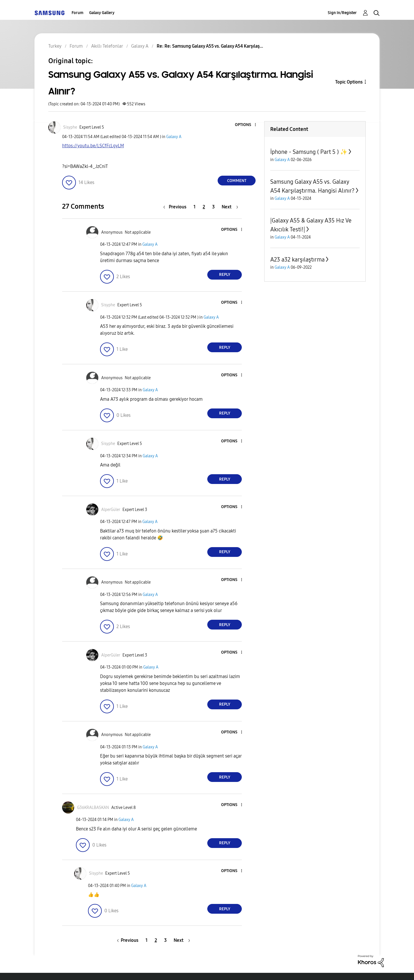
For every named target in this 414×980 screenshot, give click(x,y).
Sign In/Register (342, 13)
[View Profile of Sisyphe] (70, 127)
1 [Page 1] (194, 207)
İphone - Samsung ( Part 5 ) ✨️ (309, 152)
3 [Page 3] (213, 207)
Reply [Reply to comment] (225, 275)
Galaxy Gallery (102, 13)
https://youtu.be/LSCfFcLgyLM (93, 146)
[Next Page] (230, 207)
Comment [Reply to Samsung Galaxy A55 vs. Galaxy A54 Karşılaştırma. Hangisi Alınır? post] (237, 181)
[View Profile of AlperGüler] (111, 510)
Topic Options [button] (349, 82)
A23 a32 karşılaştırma (297, 259)
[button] (246, 125)
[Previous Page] (176, 207)
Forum (77, 13)
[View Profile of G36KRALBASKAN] (93, 808)
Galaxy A (174, 137)
